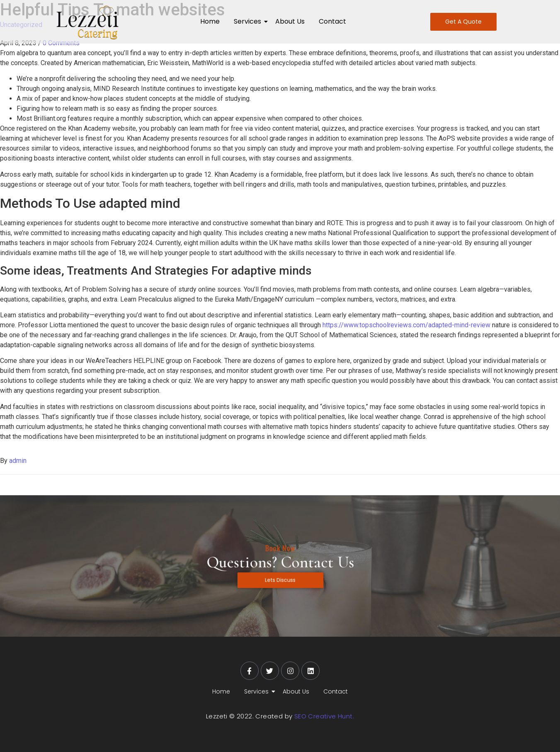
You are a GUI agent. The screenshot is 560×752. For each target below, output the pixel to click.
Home (210, 21)
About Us (290, 21)
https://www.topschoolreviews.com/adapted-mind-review (406, 325)
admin (18, 461)
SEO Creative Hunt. (324, 716)
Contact (332, 21)
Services (249, 21)
